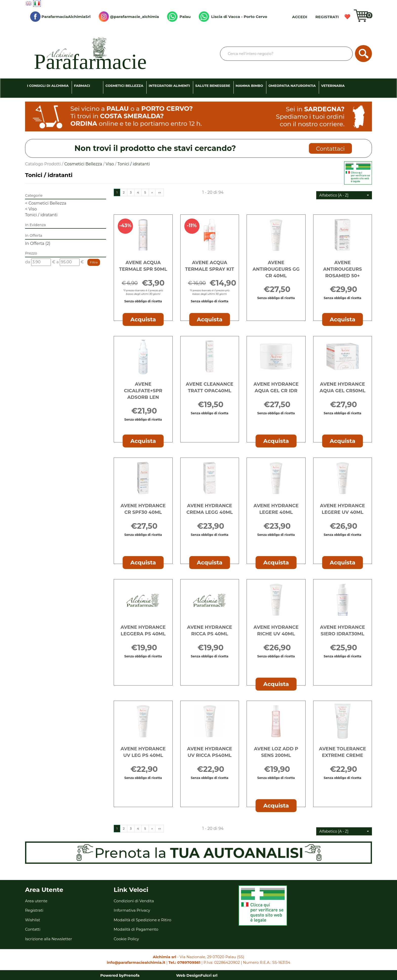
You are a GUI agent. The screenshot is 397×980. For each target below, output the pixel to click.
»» (159, 192)
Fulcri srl (209, 975)
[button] (344, 195)
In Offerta (38, 243)
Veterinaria (333, 86)
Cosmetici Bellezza (124, 86)
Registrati (327, 17)
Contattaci (330, 149)
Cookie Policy (126, 939)
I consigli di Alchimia (48, 86)
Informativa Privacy (132, 910)
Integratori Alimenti (169, 86)
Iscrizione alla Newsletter (49, 939)
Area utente (36, 901)
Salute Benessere (213, 86)
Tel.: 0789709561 (184, 962)
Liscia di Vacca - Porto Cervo (233, 17)
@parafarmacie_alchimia (129, 17)
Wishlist (347, 17)
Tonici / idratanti (41, 215)
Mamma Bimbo (249, 86)
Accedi (300, 17)
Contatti (33, 929)
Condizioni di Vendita (134, 901)
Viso (110, 164)
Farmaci (82, 86)
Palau (179, 17)
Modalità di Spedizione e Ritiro (142, 920)
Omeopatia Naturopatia (292, 86)
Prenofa (132, 975)
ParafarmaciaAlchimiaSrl (60, 17)
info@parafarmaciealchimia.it (136, 962)
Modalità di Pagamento (136, 929)
